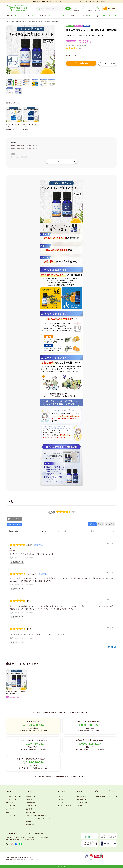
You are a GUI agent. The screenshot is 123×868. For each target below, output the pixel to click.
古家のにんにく (30, 812)
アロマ (12, 21)
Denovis (61, 797)
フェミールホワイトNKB (66, 806)
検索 (68, 9)
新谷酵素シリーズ (31, 797)
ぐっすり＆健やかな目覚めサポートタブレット (40, 818)
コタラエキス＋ (30, 800)
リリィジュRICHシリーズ (14, 797)
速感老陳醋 (29, 809)
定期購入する (83, 63)
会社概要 (8, 838)
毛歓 (7, 812)
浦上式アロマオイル (32, 21)
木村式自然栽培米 (100, 797)
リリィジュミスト (11, 806)
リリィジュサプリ (11, 809)
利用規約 (15, 838)
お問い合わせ (39, 834)
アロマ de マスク (82, 797)
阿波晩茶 (28, 822)
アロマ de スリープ (83, 800)
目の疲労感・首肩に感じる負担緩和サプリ (38, 815)
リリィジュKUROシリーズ (14, 800)
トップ (7, 21)
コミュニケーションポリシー (27, 838)
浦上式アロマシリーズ (21, 21)
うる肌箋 (61, 803)
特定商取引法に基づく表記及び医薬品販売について (20, 839)
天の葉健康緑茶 (30, 803)
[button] (7, 51)
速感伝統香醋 (30, 825)
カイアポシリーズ (31, 806)
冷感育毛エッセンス (12, 803)
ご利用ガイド (12, 834)
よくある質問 (26, 834)
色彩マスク (80, 806)
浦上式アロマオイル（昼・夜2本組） (25, 558)
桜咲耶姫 (61, 800)
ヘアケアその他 (11, 815)
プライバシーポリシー (43, 838)
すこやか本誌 (113, 797)
